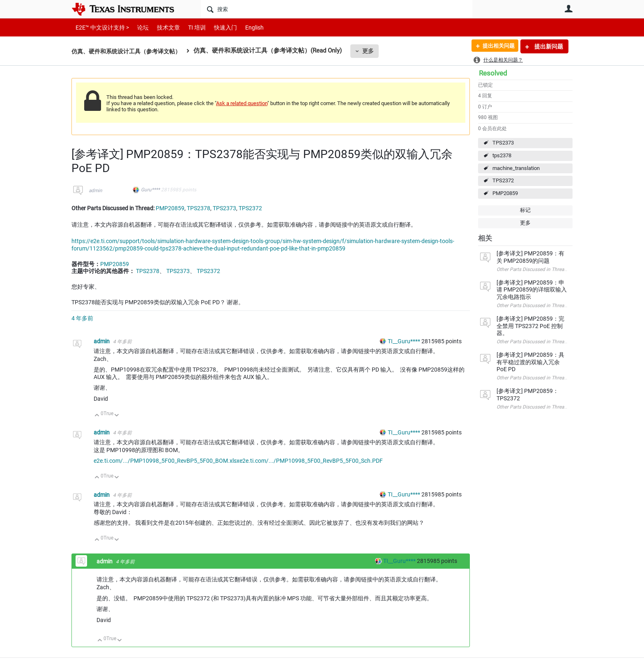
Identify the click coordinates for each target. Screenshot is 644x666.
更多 (376, 51)
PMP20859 (505, 193)
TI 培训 (190, 27)
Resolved (493, 73)
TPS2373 (503, 143)
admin (95, 191)
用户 (568, 9)
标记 (525, 210)
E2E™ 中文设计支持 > (100, 27)
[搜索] (337, 9)
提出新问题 (548, 46)
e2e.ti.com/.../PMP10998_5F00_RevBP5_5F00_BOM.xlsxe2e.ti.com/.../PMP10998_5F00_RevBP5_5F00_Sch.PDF (238, 461)
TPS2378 (199, 208)
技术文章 (163, 27)
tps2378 (502, 155)
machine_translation (516, 168)
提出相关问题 (496, 46)
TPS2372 (503, 180)
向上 (97, 416)
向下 (117, 416)
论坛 (138, 27)
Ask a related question (242, 103)
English (245, 27)
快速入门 (217, 27)
